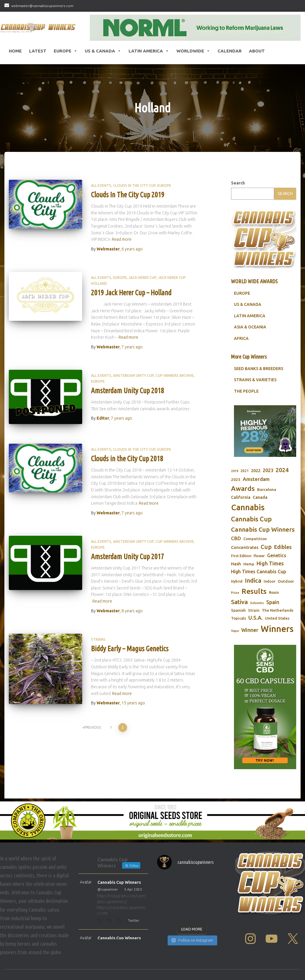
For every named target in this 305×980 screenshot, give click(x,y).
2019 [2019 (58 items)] (235, 471)
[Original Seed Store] (152, 820)
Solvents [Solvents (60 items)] (257, 603)
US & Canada (103, 51)
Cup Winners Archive (175, 375)
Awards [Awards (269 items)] (243, 488)
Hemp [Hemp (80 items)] (249, 564)
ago (132, 249)
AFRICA (241, 338)
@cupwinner (108, 889)
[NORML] (195, 28)
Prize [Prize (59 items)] (235, 593)
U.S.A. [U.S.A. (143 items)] (256, 618)
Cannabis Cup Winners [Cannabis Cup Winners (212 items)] (263, 529)
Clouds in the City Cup (134, 185)
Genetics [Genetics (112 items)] (277, 555)
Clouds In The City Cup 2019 (128, 195)
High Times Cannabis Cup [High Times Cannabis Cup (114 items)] (259, 572)
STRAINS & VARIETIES (255, 380)
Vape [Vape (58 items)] (235, 631)
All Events (101, 185)
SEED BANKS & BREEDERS (259, 369)
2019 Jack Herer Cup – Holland (131, 293)
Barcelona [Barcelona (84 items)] (267, 489)
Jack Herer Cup (142, 278)
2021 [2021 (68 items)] (245, 471)
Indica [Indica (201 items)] (253, 580)
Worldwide (193, 51)
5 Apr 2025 (133, 889)
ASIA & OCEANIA (250, 327)
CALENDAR (230, 51)
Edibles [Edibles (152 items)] (283, 547)
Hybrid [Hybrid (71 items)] (237, 581)
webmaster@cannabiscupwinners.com (42, 6)
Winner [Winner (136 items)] (250, 630)
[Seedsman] (265, 431)
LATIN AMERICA (250, 316)
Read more (122, 239)
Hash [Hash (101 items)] (236, 564)
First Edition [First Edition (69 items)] (241, 556)
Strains (98, 639)
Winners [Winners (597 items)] (277, 629)
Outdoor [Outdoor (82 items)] (286, 581)
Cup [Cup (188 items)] (266, 547)
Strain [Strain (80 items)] (254, 610)
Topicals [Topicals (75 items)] (239, 618)
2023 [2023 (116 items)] (268, 470)
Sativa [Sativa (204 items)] (239, 602)
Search (238, 183)
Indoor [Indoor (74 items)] (269, 581)
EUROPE (242, 293)
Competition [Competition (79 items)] (255, 539)
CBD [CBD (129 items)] (236, 538)
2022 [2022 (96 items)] (256, 470)
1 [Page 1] (111, 727)
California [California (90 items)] (241, 497)
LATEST (38, 51)
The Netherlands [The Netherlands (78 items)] (278, 610)
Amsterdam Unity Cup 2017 (128, 557)
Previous (93, 727)
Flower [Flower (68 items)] (259, 556)
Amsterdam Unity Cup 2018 (128, 391)
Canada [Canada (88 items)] (260, 497)
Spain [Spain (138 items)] (273, 602)
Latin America (149, 51)
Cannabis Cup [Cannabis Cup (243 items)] (251, 519)
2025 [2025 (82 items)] (236, 479)
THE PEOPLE (246, 391)
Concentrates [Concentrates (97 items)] (245, 547)
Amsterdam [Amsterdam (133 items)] (256, 479)
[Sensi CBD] (265, 707)
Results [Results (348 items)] (254, 591)
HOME (15, 51)
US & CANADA (248, 304)
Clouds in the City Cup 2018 (127, 459)
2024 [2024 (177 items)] (282, 470)
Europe (66, 51)
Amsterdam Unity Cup (133, 375)
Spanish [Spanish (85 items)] (238, 610)
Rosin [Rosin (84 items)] (274, 592)
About (257, 51)
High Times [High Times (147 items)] (270, 563)
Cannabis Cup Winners (119, 882)
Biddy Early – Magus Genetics (130, 649)
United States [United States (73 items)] (277, 618)
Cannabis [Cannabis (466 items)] (248, 507)
